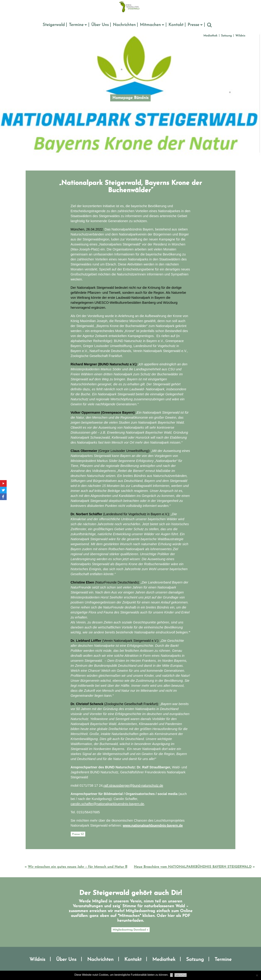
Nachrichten (124, 25)
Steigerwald (54, 25)
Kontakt (176, 25)
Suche (209, 25)
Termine (76, 25)
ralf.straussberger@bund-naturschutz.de (133, 785)
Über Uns (100, 25)
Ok (172, 975)
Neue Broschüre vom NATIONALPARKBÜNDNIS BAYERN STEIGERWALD (193, 867)
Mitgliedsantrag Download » (130, 930)
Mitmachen (150, 25)
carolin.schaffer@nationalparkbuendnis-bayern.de (107, 804)
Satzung (226, 36)
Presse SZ (78, 834)
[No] (257, 975)
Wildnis (240, 36)
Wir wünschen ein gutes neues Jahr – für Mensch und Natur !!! (77, 867)
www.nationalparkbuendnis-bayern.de (153, 825)
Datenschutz (180, 975)
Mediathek (210, 36)
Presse (193, 25)
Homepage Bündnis (130, 98)
